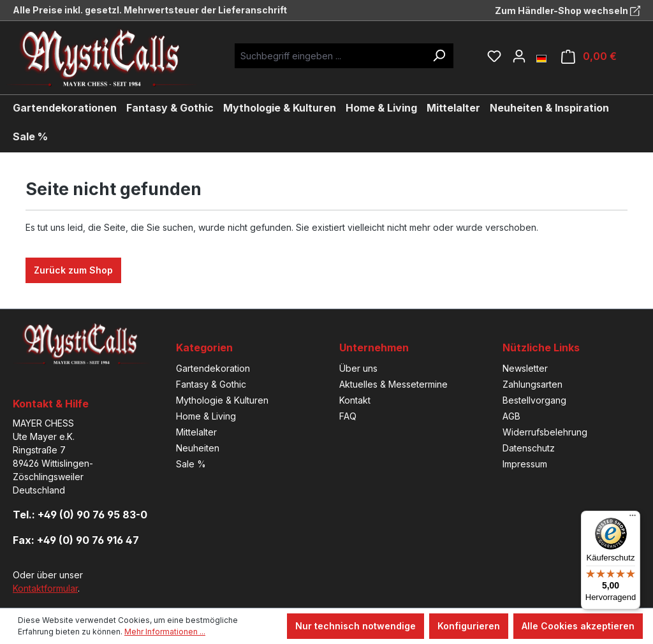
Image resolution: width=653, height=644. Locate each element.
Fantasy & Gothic (211, 384)
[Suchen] (439, 56)
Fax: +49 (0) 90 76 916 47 (76, 540)
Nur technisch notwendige (356, 626)
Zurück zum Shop (73, 270)
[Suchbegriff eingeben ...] (330, 56)
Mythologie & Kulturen (222, 400)
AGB (511, 416)
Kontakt (355, 400)
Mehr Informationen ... (165, 632)
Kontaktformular (45, 588)
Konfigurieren (469, 626)
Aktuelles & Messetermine (393, 384)
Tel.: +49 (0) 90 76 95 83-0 (80, 515)
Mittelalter (196, 432)
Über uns (358, 368)
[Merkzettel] (494, 56)
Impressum (525, 464)
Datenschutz (529, 448)
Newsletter (525, 368)
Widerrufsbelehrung (545, 432)
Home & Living (206, 416)
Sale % (191, 464)
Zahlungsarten (532, 384)
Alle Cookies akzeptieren (578, 626)
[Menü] (633, 518)
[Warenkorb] (589, 56)
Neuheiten (198, 448)
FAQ (348, 416)
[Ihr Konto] (519, 56)
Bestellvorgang (534, 400)
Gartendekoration (213, 368)
